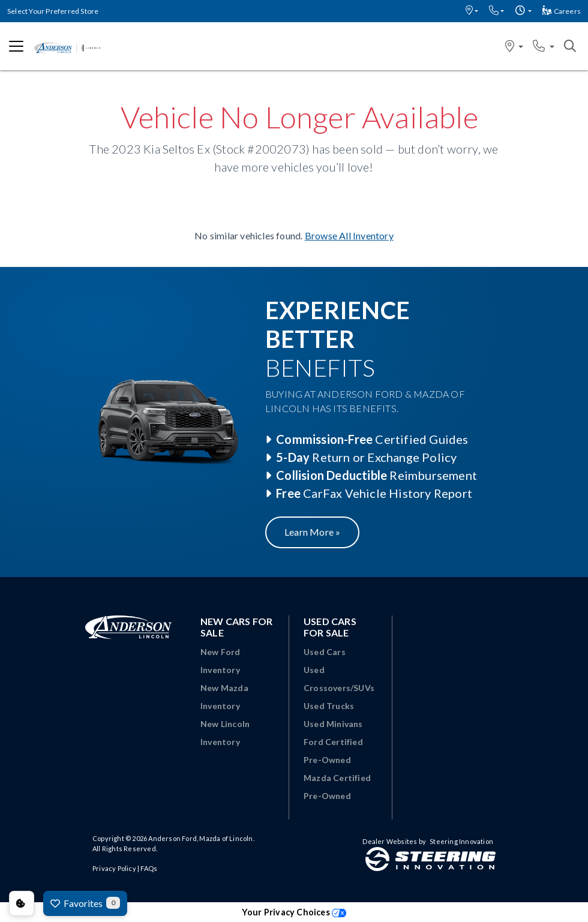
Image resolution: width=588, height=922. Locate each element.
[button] (472, 11)
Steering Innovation (461, 841)
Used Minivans (333, 724)
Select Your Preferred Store (53, 11)
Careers (562, 11)
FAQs (149, 868)
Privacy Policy (114, 868)
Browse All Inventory (349, 235)
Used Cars (325, 652)
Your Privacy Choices (294, 912)
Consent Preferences (22, 903)
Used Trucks (329, 706)
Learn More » (312, 532)
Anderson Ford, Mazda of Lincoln (200, 838)
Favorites (85, 903)
